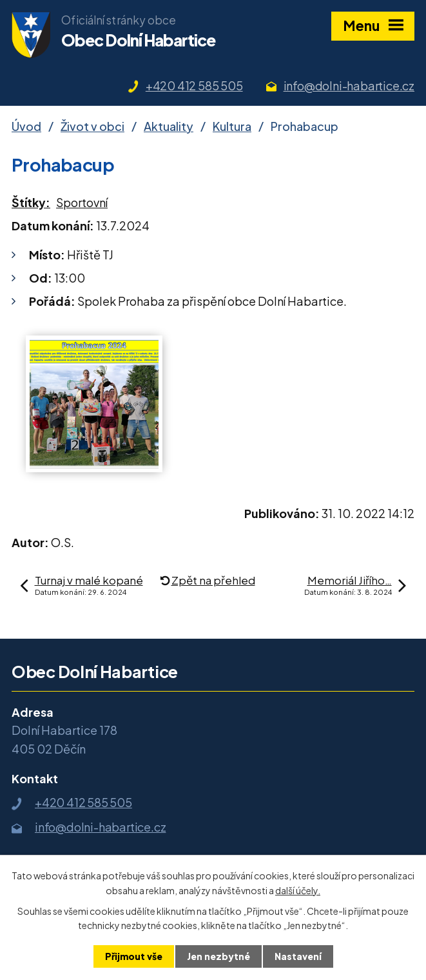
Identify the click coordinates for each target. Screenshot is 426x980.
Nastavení (298, 956)
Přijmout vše (134, 956)
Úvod (26, 126)
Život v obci (92, 126)
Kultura (232, 126)
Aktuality (169, 126)
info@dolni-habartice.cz (349, 85)
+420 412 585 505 (194, 85)
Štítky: (31, 202)
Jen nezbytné (218, 956)
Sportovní (82, 202)
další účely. (298, 890)
